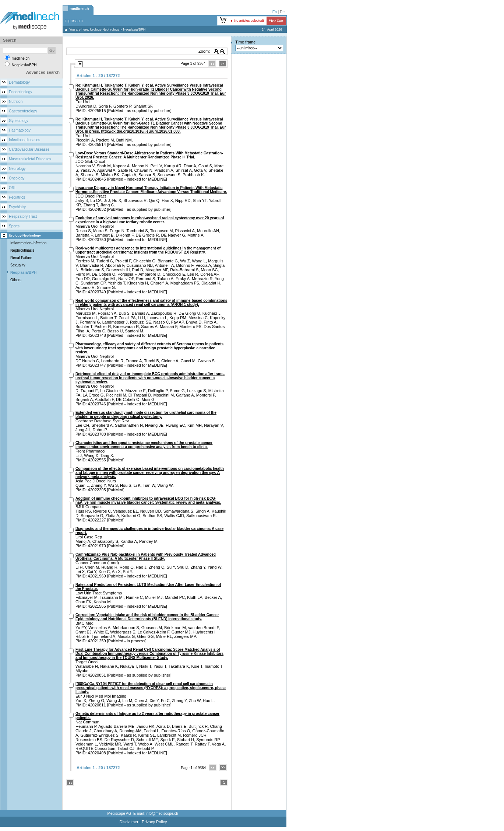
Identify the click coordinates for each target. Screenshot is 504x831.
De (282, 12)
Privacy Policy (154, 822)
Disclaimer (129, 822)
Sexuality (18, 265)
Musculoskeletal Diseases (30, 159)
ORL (13, 188)
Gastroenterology (23, 111)
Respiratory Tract (23, 217)
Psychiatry (17, 207)
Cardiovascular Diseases (29, 149)
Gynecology (19, 121)
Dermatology (19, 82)
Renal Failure (21, 258)
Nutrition (16, 102)
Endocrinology (20, 92)
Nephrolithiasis (22, 250)
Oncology (17, 178)
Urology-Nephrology (105, 29)
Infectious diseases (24, 140)
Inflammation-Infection (28, 243)
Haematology (20, 130)
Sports (14, 226)
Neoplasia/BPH (23, 273)
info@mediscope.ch (162, 813)
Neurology (17, 169)
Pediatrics (17, 197)
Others (16, 280)
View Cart (276, 21)
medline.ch (79, 9)
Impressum (73, 21)
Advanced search (43, 72)
